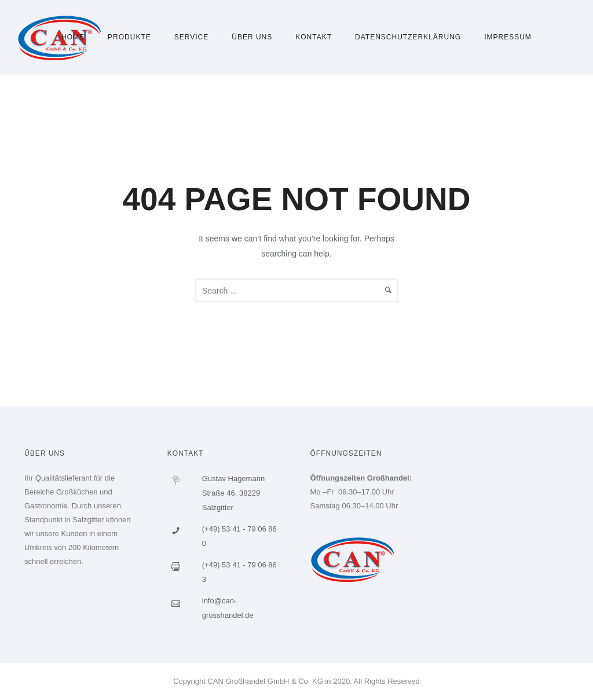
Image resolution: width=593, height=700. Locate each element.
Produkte (129, 37)
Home (73, 37)
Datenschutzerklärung (408, 37)
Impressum (508, 37)
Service (191, 37)
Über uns (252, 37)
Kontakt (314, 37)
